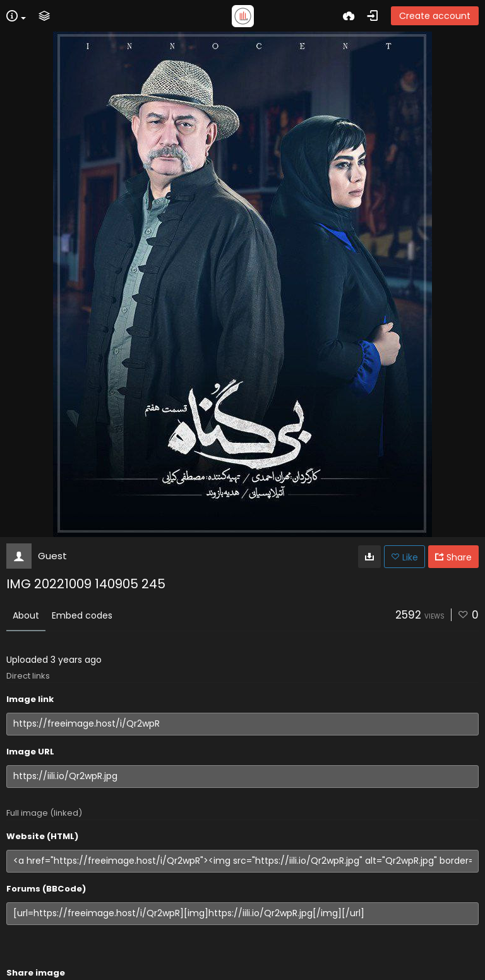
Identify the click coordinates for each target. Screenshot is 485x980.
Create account (435, 16)
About (26, 615)
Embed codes (82, 615)
